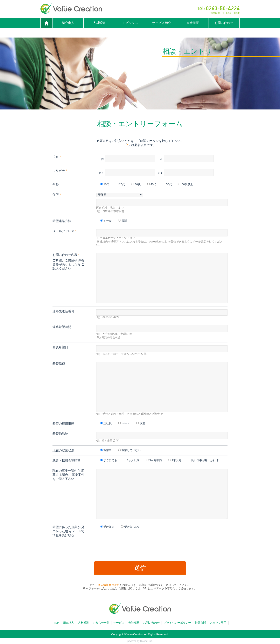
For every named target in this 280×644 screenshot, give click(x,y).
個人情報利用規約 (109, 585)
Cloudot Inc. (146, 641)
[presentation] (140, 548)
